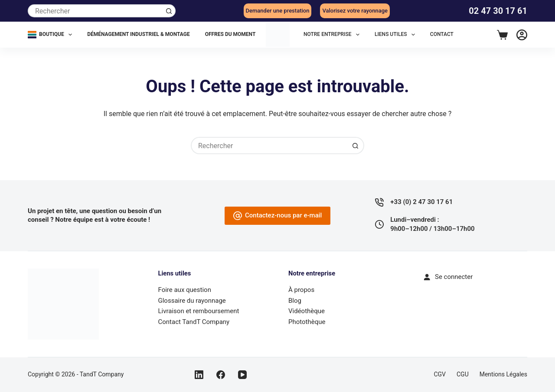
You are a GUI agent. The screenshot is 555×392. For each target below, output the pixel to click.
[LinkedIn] (199, 375)
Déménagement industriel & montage (139, 34)
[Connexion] (522, 35)
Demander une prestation (278, 11)
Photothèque (307, 322)
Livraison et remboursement (199, 311)
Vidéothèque (307, 311)
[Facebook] (221, 375)
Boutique (52, 35)
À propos (301, 290)
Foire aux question (185, 290)
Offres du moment (230, 34)
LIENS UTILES (397, 35)
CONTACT (442, 34)
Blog (295, 301)
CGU (463, 374)
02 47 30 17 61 (498, 11)
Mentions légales (503, 374)
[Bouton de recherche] (169, 11)
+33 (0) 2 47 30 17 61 (421, 202)
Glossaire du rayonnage (192, 301)
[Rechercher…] (95, 11)
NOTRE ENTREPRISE (333, 35)
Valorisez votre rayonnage (355, 11)
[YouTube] (242, 375)
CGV (440, 374)
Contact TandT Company (194, 322)
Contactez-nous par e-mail (278, 216)
